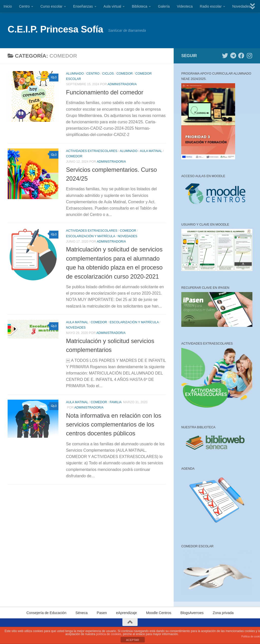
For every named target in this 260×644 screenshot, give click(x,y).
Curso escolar (51, 6)
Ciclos (108, 74)
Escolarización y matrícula (91, 236)
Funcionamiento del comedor (105, 92)
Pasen (102, 613)
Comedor (124, 74)
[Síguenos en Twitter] (225, 56)
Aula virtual (112, 6)
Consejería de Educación (46, 613)
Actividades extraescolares (92, 151)
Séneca (82, 613)
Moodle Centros (159, 613)
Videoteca (185, 6)
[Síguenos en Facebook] (241, 56)
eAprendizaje (126, 613)
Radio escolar (211, 6)
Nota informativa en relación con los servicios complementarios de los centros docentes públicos (114, 425)
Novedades (241, 6)
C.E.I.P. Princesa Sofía (55, 29)
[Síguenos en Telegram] (233, 56)
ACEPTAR (132, 640)
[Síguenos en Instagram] (249, 56)
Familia (116, 402)
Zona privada (223, 613)
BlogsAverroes (192, 613)
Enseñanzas (83, 6)
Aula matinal (151, 151)
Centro (24, 6)
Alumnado (75, 74)
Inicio (8, 6)
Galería (164, 6)
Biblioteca (140, 6)
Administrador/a (122, 84)
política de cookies (109, 634)
